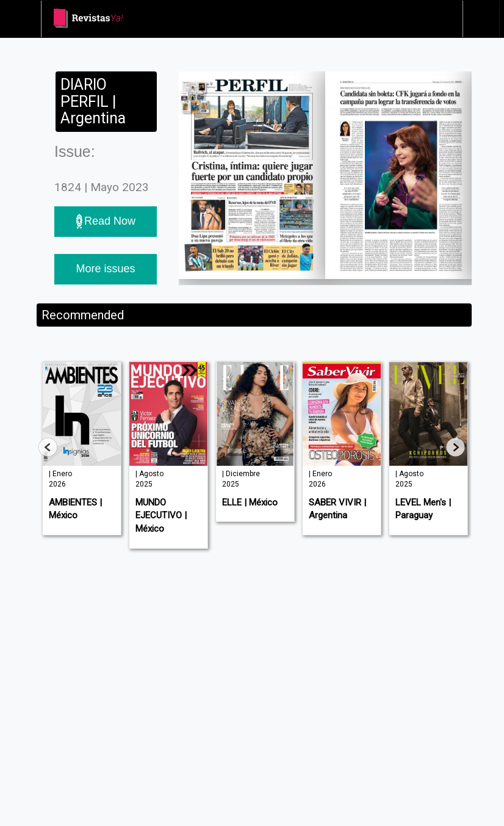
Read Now (106, 222)
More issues (105, 269)
